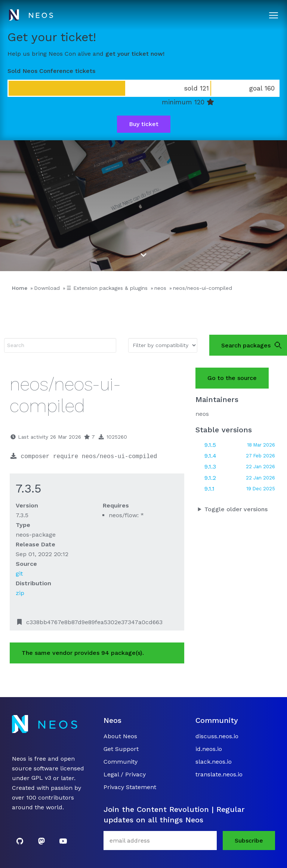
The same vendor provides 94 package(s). (83, 653)
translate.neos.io (219, 774)
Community (121, 762)
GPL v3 (41, 778)
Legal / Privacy (125, 774)
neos (160, 288)
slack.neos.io (214, 762)
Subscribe (249, 841)
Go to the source (232, 378)
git (19, 573)
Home (20, 288)
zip (20, 593)
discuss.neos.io (217, 736)
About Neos (120, 736)
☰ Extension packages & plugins (107, 288)
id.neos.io (209, 749)
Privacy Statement (130, 787)
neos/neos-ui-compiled (203, 288)
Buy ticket (144, 124)
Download (47, 288)
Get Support (121, 749)
